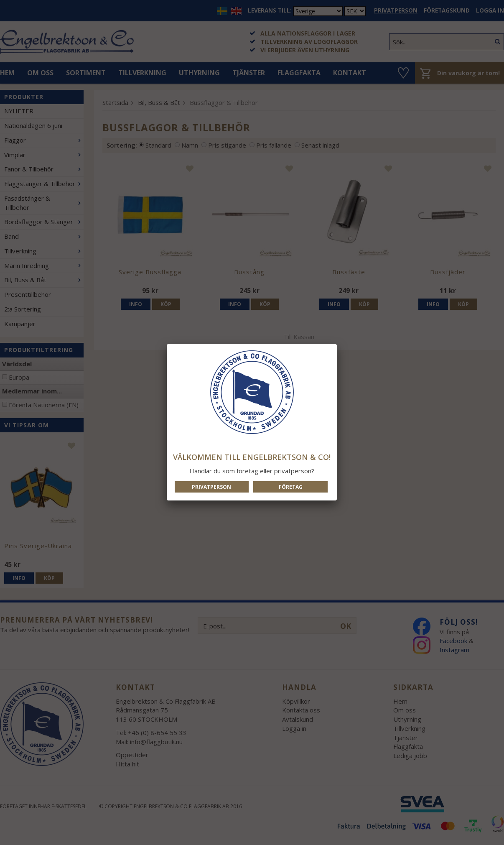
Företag (291, 487)
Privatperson (211, 487)
